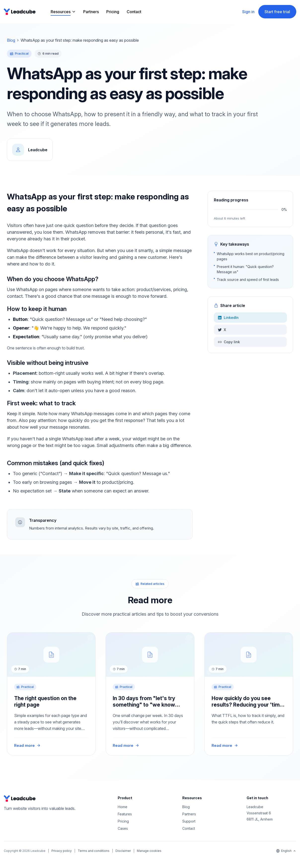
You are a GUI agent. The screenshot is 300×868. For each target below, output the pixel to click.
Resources (61, 12)
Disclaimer (123, 851)
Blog (11, 40)
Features (125, 814)
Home (123, 807)
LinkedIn (228, 318)
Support (189, 821)
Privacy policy (62, 851)
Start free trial (277, 12)
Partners (91, 12)
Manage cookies (149, 851)
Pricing (113, 12)
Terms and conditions (94, 851)
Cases (123, 828)
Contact (134, 12)
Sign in (248, 12)
